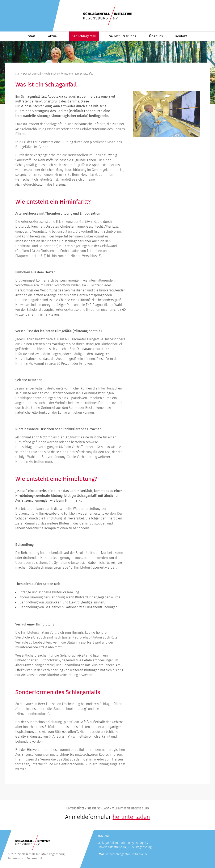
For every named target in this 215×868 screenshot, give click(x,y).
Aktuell (53, 36)
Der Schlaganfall (84, 36)
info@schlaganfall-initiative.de (127, 854)
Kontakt (181, 36)
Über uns (156, 36)
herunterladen (131, 817)
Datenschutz (35, 859)
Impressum (16, 859)
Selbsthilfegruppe (123, 36)
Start (32, 36)
